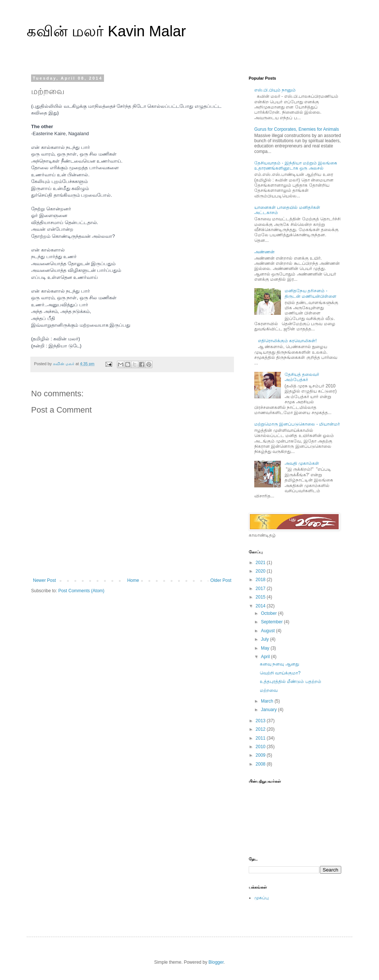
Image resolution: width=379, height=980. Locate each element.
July (266, 639)
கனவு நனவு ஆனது (279, 664)
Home (133, 580)
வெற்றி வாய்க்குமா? (280, 673)
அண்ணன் (264, 252)
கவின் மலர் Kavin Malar (106, 31)
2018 (261, 580)
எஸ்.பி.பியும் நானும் (275, 90)
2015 (261, 597)
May (266, 648)
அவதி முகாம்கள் (302, 463)
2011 (261, 738)
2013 (261, 721)
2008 (261, 764)
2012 (261, 729)
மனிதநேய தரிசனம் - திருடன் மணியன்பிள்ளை (311, 293)
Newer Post (44, 580)
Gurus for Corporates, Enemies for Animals (297, 129)
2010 (261, 747)
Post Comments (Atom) (81, 591)
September (272, 622)
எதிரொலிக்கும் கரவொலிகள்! (287, 341)
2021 (261, 563)
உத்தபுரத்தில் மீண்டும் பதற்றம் (291, 681)
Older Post (221, 580)
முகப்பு (261, 898)
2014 (261, 606)
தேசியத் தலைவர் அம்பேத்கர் (302, 377)
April (266, 657)
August (269, 631)
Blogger (216, 962)
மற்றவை (269, 690)
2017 (261, 589)
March (268, 701)
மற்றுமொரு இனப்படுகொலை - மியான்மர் (297, 424)
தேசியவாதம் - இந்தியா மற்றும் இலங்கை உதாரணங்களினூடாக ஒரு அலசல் (296, 166)
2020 (261, 571)
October (269, 613)
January (269, 710)
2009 (261, 755)
